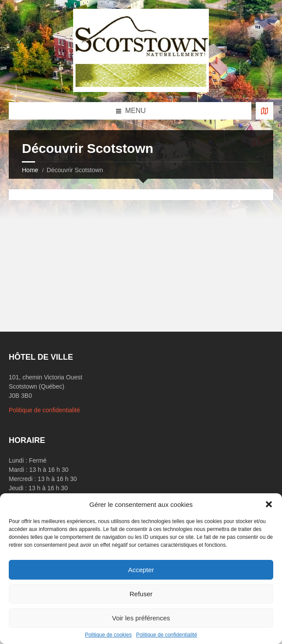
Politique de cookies (108, 635)
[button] (269, 504)
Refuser (141, 594)
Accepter (141, 570)
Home (30, 170)
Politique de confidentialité (167, 635)
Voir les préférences (141, 618)
